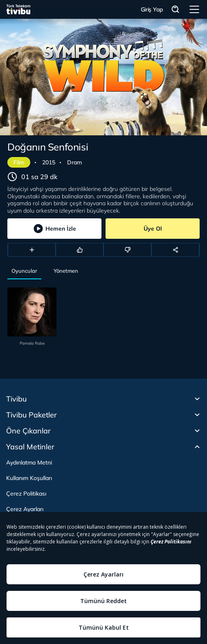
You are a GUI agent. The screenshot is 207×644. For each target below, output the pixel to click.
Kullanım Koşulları (29, 478)
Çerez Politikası (26, 494)
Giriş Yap (152, 9)
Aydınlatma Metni (29, 462)
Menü (194, 9)
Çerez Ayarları (25, 509)
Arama (175, 10)
